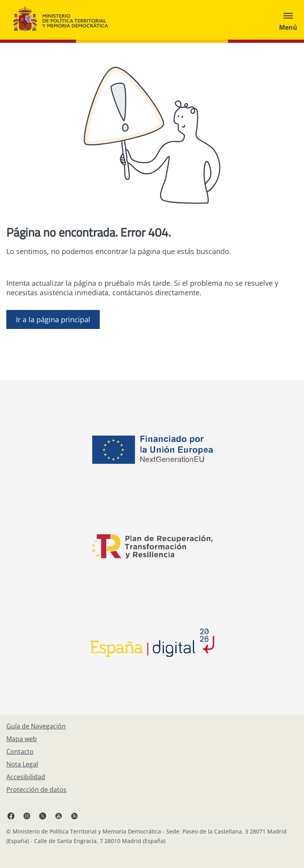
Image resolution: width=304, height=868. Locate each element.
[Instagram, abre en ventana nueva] (27, 816)
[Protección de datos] (36, 790)
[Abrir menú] (288, 20)
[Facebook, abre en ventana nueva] (11, 816)
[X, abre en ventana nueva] (43, 816)
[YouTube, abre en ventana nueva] (59, 816)
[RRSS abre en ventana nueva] (74, 816)
